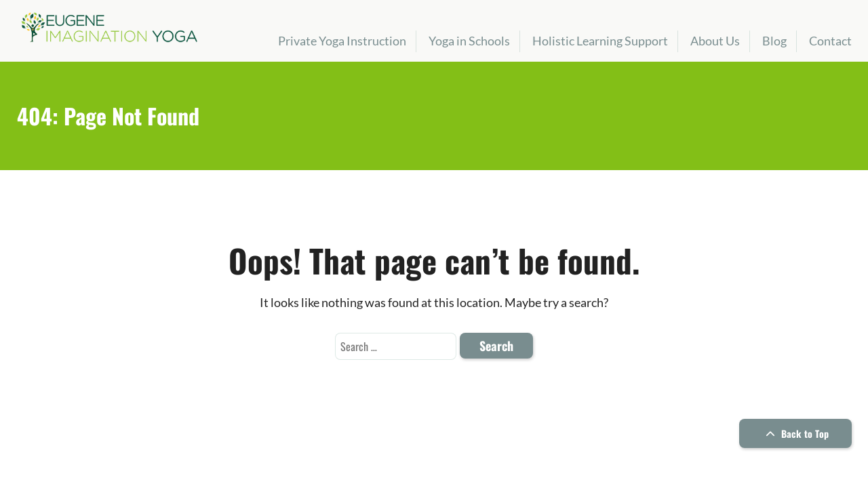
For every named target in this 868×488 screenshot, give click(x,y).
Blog (774, 41)
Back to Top (795, 433)
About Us (715, 41)
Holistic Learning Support (600, 41)
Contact (830, 41)
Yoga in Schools (469, 41)
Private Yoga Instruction (342, 41)
